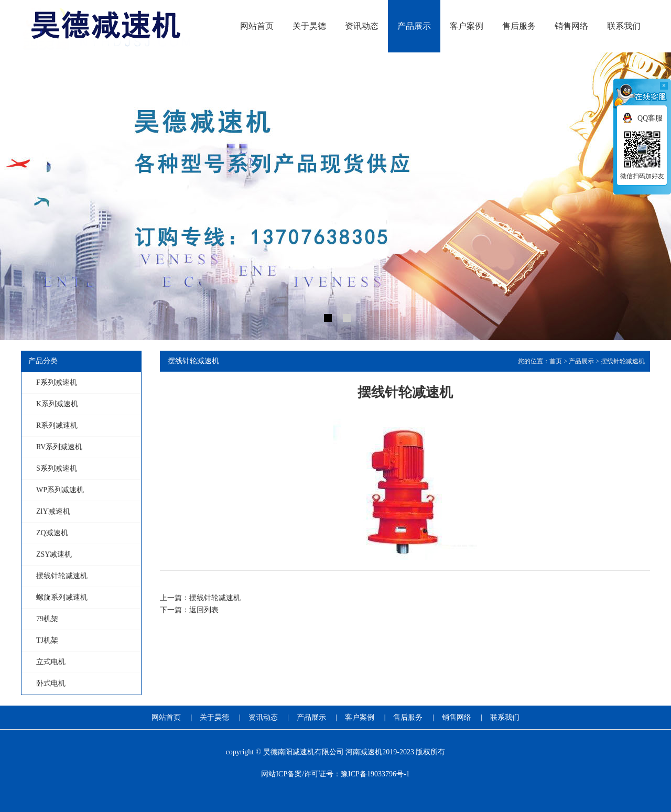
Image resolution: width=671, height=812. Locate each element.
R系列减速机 (57, 425)
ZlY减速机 (53, 511)
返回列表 (204, 610)
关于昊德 (214, 717)
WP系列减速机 (60, 490)
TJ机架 (47, 640)
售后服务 (408, 717)
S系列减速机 (57, 468)
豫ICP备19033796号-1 (375, 774)
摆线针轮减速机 (62, 576)
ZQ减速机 (52, 533)
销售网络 (457, 717)
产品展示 (581, 361)
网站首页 (166, 717)
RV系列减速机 (59, 447)
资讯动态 (263, 717)
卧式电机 (51, 683)
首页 (556, 361)
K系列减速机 (57, 404)
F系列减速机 (57, 382)
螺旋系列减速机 (62, 597)
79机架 (47, 619)
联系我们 (505, 717)
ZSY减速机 (54, 554)
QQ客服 (650, 118)
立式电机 (51, 662)
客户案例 (360, 717)
